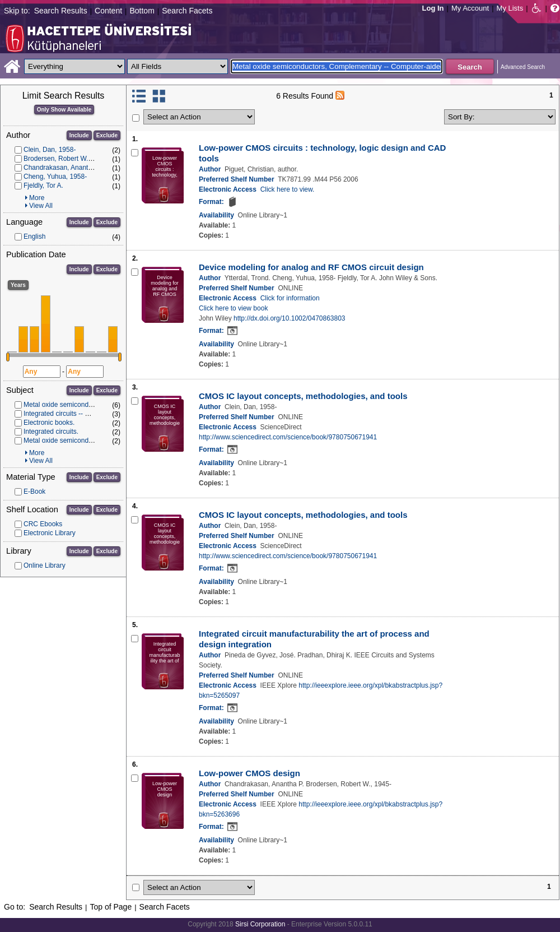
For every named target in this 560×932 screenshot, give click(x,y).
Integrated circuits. (51, 432)
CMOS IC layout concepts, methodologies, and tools (303, 396)
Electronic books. (49, 423)
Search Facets (187, 11)
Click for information (290, 298)
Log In (433, 8)
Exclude (107, 135)
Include (79, 135)
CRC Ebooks (43, 524)
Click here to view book (233, 308)
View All (41, 206)
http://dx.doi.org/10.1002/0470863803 (290, 318)
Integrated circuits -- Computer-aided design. (90, 414)
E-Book (34, 491)
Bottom (142, 11)
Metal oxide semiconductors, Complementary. (92, 441)
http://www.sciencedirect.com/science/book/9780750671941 (288, 437)
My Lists (510, 8)
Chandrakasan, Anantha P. (63, 168)
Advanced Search (523, 67)
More (37, 198)
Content (108, 11)
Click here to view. (288, 189)
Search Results (61, 11)
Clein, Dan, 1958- (50, 150)
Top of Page (111, 907)
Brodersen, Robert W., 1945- (66, 159)
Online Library (45, 565)
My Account (470, 8)
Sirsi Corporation (260, 924)
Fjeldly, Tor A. (43, 186)
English (34, 237)
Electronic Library (50, 533)
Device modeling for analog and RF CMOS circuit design (311, 267)
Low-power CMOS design (249, 773)
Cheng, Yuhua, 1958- (55, 177)
